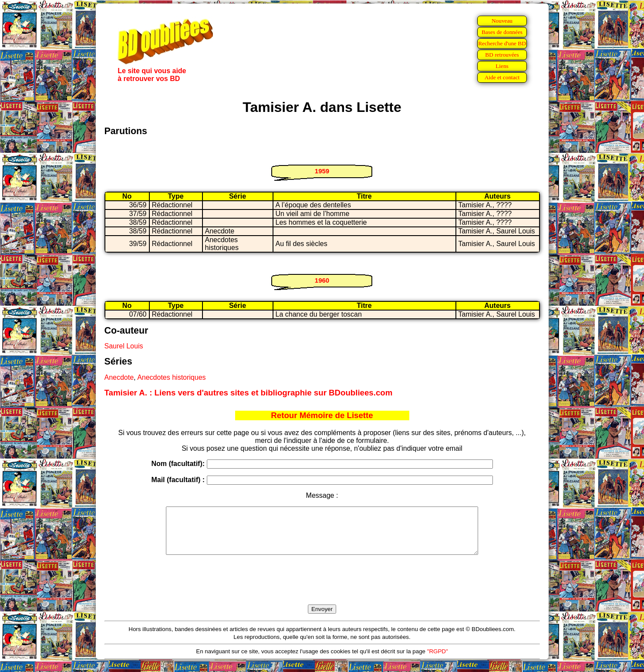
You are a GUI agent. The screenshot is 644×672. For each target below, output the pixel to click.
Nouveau (502, 21)
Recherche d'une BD (502, 43)
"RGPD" (438, 660)
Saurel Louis (124, 346)
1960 (322, 280)
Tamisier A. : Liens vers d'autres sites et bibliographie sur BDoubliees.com (249, 393)
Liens (502, 66)
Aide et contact (502, 77)
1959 (322, 171)
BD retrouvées (502, 55)
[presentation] (322, 590)
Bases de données (502, 32)
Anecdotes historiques (171, 377)
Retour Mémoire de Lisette (322, 415)
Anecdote (119, 377)
